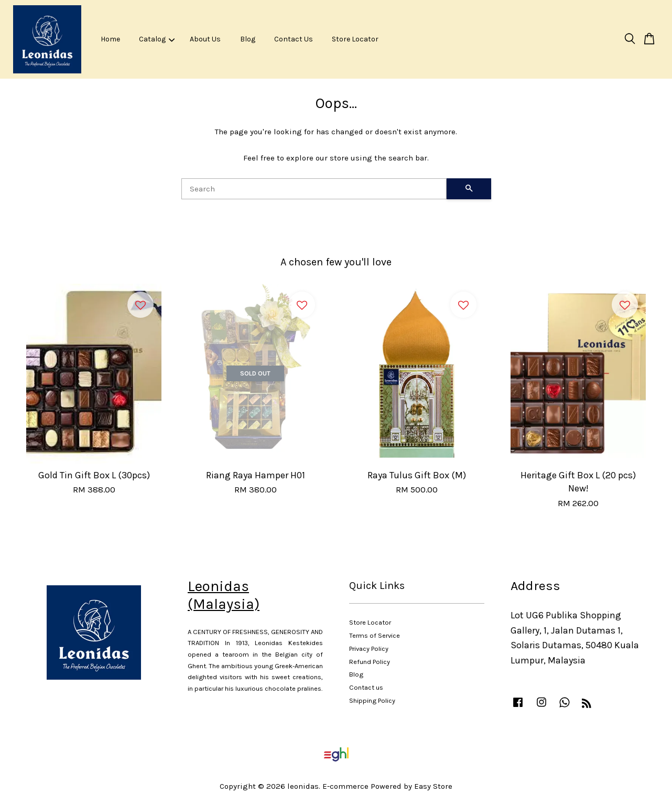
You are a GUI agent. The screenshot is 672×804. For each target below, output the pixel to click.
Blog (248, 39)
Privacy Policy (369, 648)
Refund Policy (370, 662)
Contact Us (294, 39)
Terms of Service (375, 635)
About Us (205, 39)
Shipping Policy (372, 700)
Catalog (157, 39)
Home (110, 39)
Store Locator (355, 39)
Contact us (366, 687)
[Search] (314, 189)
